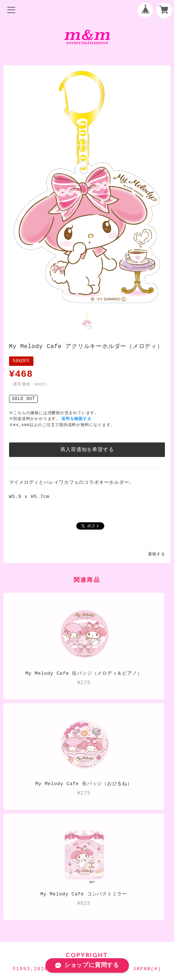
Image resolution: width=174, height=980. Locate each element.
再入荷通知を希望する (87, 449)
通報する (156, 553)
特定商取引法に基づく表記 (87, 923)
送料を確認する (77, 418)
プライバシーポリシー (87, 911)
